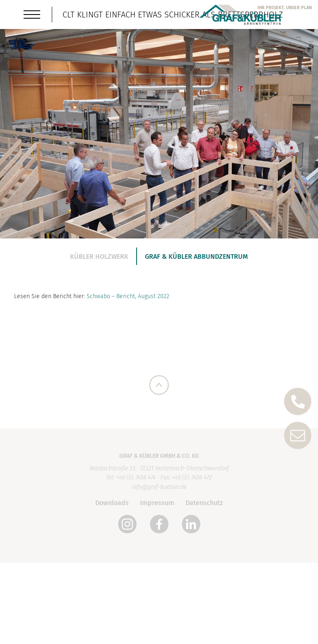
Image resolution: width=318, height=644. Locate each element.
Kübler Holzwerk (99, 256)
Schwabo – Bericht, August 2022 (128, 302)
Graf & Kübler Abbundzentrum (196, 256)
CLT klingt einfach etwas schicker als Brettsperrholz (173, 15)
